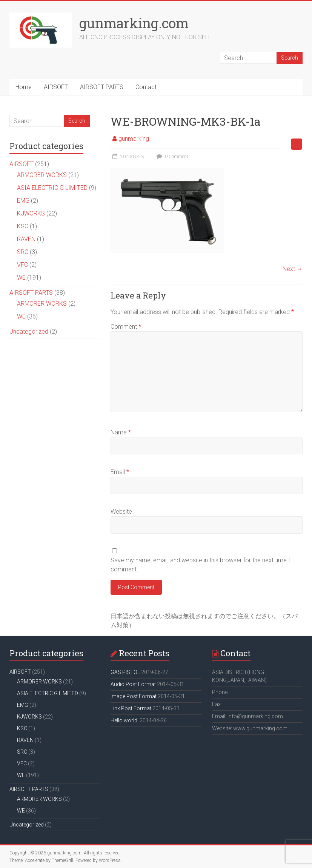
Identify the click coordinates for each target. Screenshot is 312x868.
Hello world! (124, 720)
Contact (146, 87)
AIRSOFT (56, 87)
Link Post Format (131, 708)
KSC (23, 226)
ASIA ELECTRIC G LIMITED (52, 188)
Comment (126, 327)
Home (24, 87)
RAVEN (26, 239)
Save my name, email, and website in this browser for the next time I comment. (200, 565)
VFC (22, 265)
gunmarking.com (134, 23)
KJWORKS (31, 213)
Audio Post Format (133, 684)
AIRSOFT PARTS (102, 87)
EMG (23, 201)
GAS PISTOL (125, 672)
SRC (23, 252)
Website (121, 512)
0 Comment (171, 157)
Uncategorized (29, 332)
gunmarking (134, 139)
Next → (293, 269)
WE (21, 278)
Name (121, 432)
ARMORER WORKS (42, 175)
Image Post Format (134, 696)
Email (120, 472)
